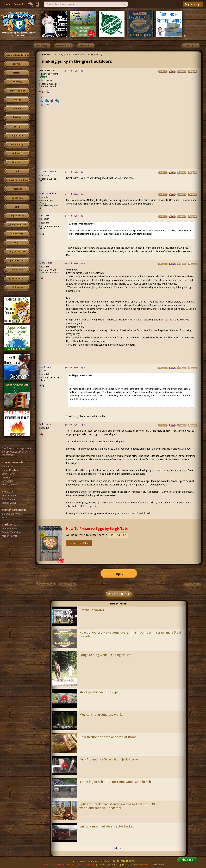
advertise (59, 864)
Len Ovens (45, 215)
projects (17, 243)
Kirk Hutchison (48, 172)
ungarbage (17, 135)
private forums (17, 278)
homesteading (17, 91)
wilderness (17, 153)
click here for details (79, 543)
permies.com (17, 260)
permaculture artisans (17, 180)
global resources (17, 225)
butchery (59, 55)
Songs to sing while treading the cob (106, 655)
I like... (42, 97)
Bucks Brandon (48, 193)
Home (7, 4)
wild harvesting (95, 55)
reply (119, 573)
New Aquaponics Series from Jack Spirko (109, 759)
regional (17, 189)
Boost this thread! (119, 594)
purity (17, 127)
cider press (17, 234)
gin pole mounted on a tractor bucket (107, 826)
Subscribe (19, 4)
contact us (47, 864)
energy (17, 100)
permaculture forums (17, 55)
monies (17, 109)
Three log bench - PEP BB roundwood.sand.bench (115, 782)
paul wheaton (47, 70)
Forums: (47, 55)
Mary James (46, 263)
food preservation (75, 55)
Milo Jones (45, 424)
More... (119, 848)
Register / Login (193, 4)
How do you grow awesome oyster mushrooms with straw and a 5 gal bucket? (130, 634)
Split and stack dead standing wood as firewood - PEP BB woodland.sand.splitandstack (121, 806)
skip (17, 207)
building (17, 82)
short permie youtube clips (99, 692)
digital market (17, 252)
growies (17, 64)
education (17, 198)
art (17, 171)
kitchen (17, 117)
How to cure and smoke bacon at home (108, 737)
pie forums (17, 269)
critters (17, 73)
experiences (17, 216)
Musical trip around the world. (101, 715)
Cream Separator (92, 610)
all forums (17, 287)
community (17, 144)
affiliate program (74, 864)
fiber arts (17, 162)
